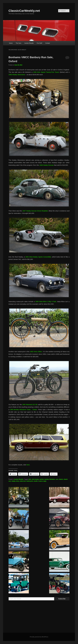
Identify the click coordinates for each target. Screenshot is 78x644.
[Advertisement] (39, 617)
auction (42, 479)
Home (11, 43)
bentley (47, 479)
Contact (48, 43)
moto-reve (23, 481)
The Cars (18, 43)
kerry (18, 481)
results (36, 481)
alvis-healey (35, 479)
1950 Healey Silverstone (17, 75)
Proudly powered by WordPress (39, 637)
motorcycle (30, 481)
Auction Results (29, 43)
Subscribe (62, 599)
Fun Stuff (39, 43)
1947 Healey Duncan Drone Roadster (35, 211)
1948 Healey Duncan (46, 165)
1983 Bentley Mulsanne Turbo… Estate (23, 410)
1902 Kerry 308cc (36, 352)
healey (14, 481)
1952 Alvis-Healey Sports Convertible (38, 257)
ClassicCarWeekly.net (24, 11)
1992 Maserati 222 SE (30, 405)
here (28, 465)
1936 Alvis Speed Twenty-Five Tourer (46, 72)
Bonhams (52, 479)
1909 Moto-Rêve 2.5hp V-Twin (46, 302)
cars (57, 479)
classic (61, 479)
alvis (30, 479)
